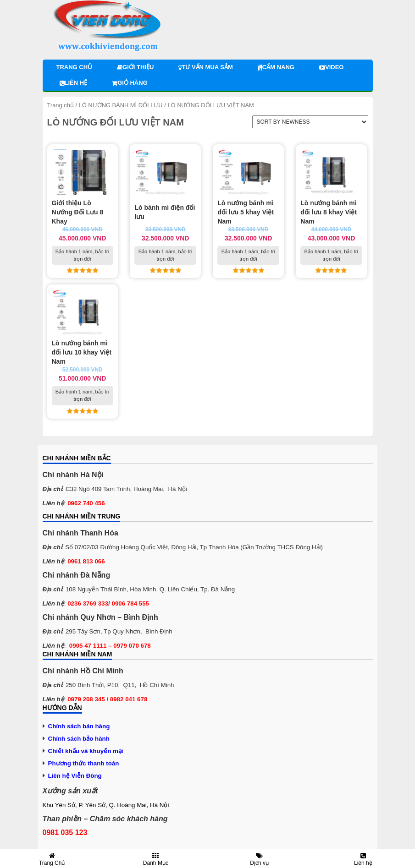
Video (331, 67)
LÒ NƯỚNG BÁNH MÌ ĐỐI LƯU (121, 105)
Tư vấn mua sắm (205, 67)
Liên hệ (74, 83)
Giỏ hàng (130, 83)
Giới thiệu (135, 67)
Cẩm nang (276, 67)
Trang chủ (75, 67)
